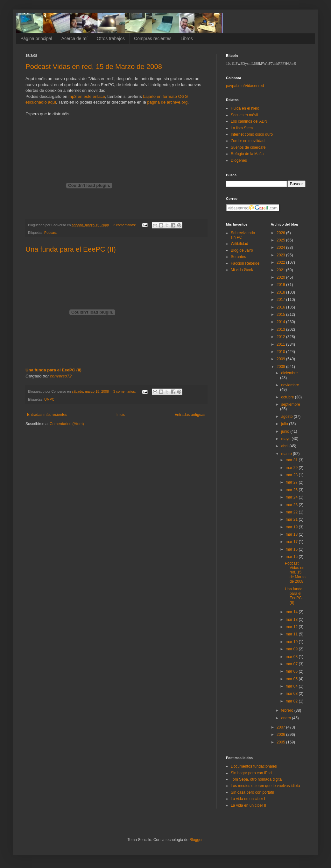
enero (286, 718)
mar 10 (292, 642)
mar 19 (292, 527)
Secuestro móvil (244, 115)
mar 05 (292, 679)
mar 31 (292, 460)
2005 (281, 742)
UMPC (49, 399)
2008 (281, 367)
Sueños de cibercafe (248, 147)
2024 (281, 248)
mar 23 (292, 505)
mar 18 (292, 534)
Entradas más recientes (47, 415)
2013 (281, 329)
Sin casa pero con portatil (252, 792)
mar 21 (292, 519)
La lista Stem (242, 128)
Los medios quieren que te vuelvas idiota (265, 786)
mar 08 (292, 657)
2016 (281, 307)
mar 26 (292, 490)
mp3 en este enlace (87, 96)
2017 (281, 300)
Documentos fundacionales (254, 766)
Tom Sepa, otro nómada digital (257, 779)
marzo (287, 454)
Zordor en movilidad (248, 141)
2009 (281, 359)
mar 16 (292, 549)
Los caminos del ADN (249, 121)
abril (285, 446)
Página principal (36, 38)
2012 (281, 337)
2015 (281, 315)
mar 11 (292, 634)
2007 (281, 727)
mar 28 (292, 475)
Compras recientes (153, 38)
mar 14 (292, 612)
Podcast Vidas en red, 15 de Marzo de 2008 (94, 67)
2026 (281, 233)
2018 (281, 292)
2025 (281, 240)
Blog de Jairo (242, 250)
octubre (288, 397)
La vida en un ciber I (248, 799)
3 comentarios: (125, 391)
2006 (281, 735)
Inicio (121, 415)
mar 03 (292, 694)
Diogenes (239, 160)
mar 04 (292, 686)
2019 (281, 285)
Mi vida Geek (242, 270)
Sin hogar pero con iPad (251, 773)
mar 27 (292, 482)
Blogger (196, 840)
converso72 (61, 376)
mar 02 (292, 701)
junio (286, 431)
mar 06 (292, 671)
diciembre (289, 373)
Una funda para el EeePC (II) (71, 249)
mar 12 (292, 627)
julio (285, 424)
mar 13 (292, 620)
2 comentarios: (125, 225)
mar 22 (292, 512)
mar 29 (292, 468)
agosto (287, 417)
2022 (281, 262)
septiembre (290, 404)
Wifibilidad (239, 244)
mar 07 (292, 664)
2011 (281, 344)
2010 (281, 352)
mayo (286, 439)
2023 (281, 255)
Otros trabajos (111, 38)
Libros (187, 38)
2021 (281, 270)
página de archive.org (167, 102)
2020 (281, 277)
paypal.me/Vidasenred (245, 86)
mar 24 (292, 497)
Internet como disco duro (252, 134)
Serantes (238, 257)
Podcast (50, 233)
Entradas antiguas (190, 415)
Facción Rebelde (245, 263)
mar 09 (292, 649)
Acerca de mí (74, 38)
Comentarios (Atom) (67, 424)
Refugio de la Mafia (247, 154)
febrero (288, 710)
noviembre (290, 385)
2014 (281, 322)
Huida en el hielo (245, 108)
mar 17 (292, 542)
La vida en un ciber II (248, 805)
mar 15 (292, 557)
